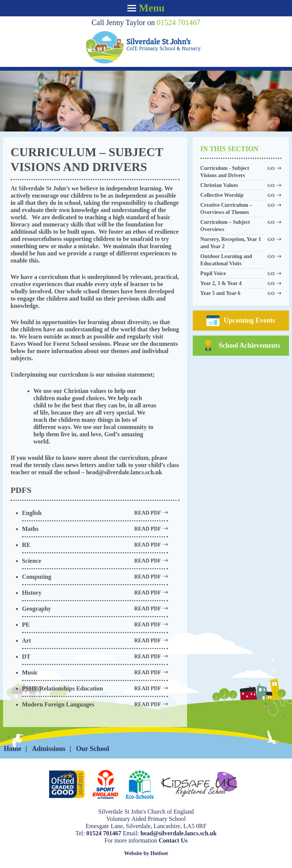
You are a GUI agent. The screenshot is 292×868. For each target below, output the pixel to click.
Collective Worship (232, 196)
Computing (95, 577)
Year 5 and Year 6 (232, 294)
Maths (95, 529)
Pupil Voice (232, 274)
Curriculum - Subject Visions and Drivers (232, 172)
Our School (93, 749)
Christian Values (232, 186)
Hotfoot (159, 853)
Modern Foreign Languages (95, 704)
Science (95, 561)
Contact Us (173, 840)
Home (13, 749)
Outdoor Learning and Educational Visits (232, 260)
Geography (95, 609)
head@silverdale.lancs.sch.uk (179, 833)
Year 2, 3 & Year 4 (232, 284)
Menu (146, 8)
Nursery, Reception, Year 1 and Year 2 (232, 243)
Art (95, 641)
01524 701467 (179, 22)
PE (95, 625)
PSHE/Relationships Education (95, 688)
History (95, 593)
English (95, 513)
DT (95, 657)
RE (95, 545)
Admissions (49, 749)
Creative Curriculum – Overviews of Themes (232, 209)
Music (95, 672)
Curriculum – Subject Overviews (232, 226)
